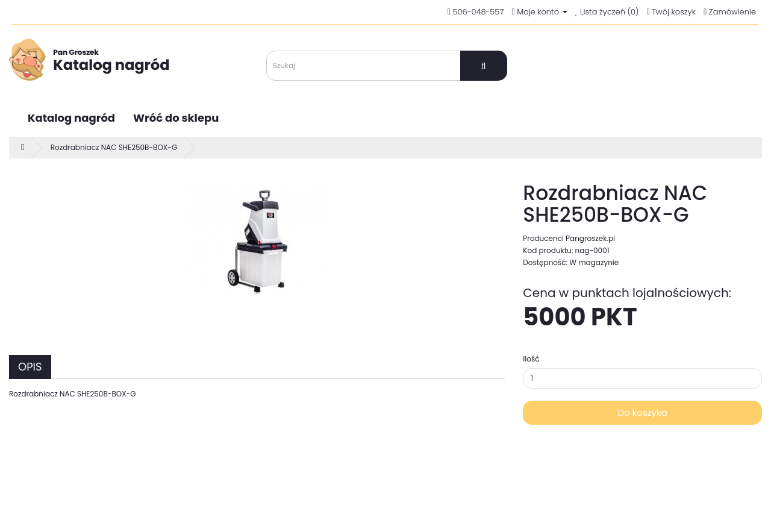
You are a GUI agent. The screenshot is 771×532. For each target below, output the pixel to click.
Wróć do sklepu (176, 118)
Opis (30, 367)
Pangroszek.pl (590, 238)
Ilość (531, 359)
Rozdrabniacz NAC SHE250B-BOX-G (114, 147)
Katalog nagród (71, 118)
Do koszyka (642, 412)
